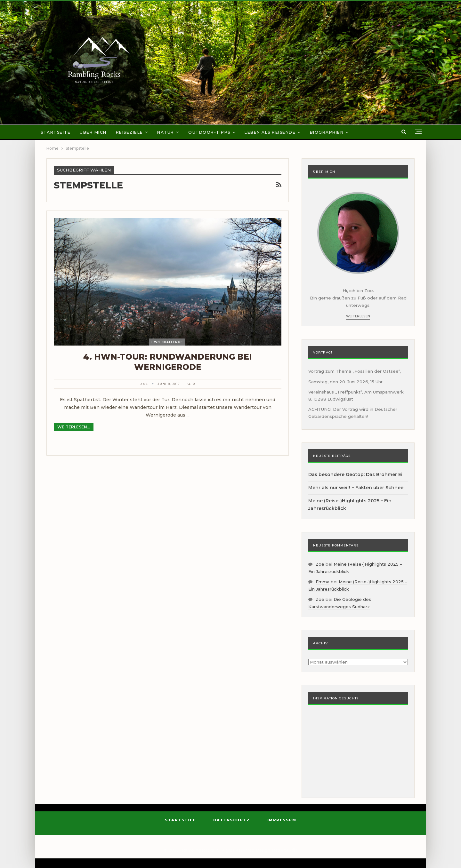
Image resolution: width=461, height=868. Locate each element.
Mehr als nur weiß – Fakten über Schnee (356, 488)
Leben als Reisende (270, 132)
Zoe (320, 564)
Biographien (327, 132)
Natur (166, 132)
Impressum (282, 820)
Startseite (56, 132)
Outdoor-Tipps (209, 132)
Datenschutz (232, 820)
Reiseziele (129, 132)
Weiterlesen (358, 316)
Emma (323, 582)
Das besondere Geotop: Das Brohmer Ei (355, 474)
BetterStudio (285, 850)
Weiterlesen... (74, 427)
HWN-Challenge (167, 342)
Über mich (93, 132)
